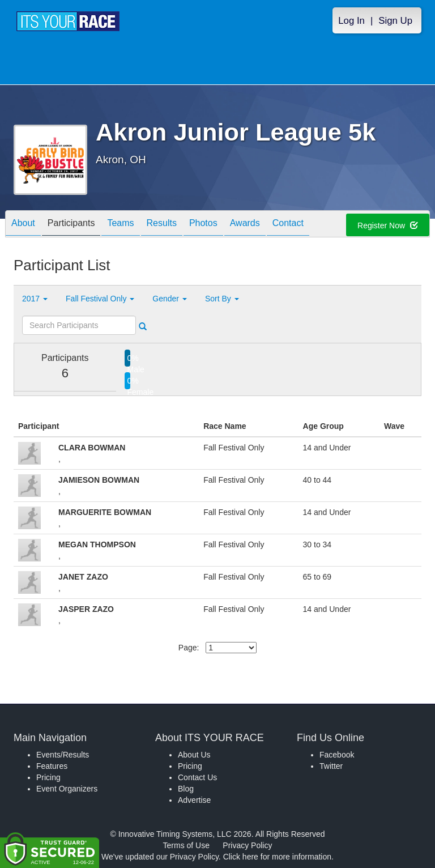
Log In (351, 21)
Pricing (48, 777)
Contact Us (197, 777)
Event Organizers (67, 789)
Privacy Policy (247, 845)
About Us (194, 755)
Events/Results (63, 755)
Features (52, 766)
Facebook (337, 755)
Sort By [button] (222, 299)
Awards (245, 225)
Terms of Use (186, 845)
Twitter (331, 766)
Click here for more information (277, 857)
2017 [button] (35, 299)
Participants (71, 225)
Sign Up (395, 21)
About (23, 225)
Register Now (388, 225)
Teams (120, 225)
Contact (288, 225)
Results (162, 225)
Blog (186, 789)
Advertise (194, 800)
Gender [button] (170, 299)
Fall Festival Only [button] (100, 299)
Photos (203, 225)
